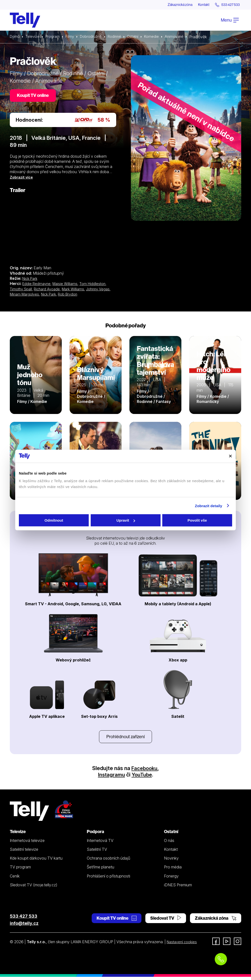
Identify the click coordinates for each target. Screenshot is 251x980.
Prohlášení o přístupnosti (108, 879)
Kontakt (198, 5)
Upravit (126, 520)
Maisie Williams (67, 285)
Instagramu (111, 778)
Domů (15, 37)
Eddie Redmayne (37, 285)
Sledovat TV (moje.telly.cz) (34, 888)
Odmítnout (54, 520)
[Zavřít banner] (230, 456)
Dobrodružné (95, 37)
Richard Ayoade (50, 291)
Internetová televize (27, 844)
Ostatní (139, 37)
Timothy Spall (22, 291)
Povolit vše (197, 520)
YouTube (142, 778)
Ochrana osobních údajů (108, 861)
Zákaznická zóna (170, 5)
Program (55, 37)
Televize (34, 37)
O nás (169, 844)
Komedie (159, 37)
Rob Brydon (85, 296)
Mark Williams (78, 291)
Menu (230, 20)
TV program (20, 870)
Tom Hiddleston (96, 285)
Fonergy (171, 879)
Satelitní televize (24, 852)
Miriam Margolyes (38, 296)
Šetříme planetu (100, 870)
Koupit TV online (34, 97)
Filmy (73, 37)
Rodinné (120, 37)
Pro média (173, 870)
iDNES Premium (178, 888)
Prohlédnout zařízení (125, 739)
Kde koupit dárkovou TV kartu (36, 861)
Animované (183, 37)
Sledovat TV (166, 921)
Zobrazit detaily (209, 506)
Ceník (15, 879)
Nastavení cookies (183, 945)
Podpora (95, 835)
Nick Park (31, 280)
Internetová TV (100, 844)
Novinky (171, 861)
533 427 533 (24, 919)
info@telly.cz (24, 926)
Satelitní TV (97, 852)
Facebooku (144, 771)
